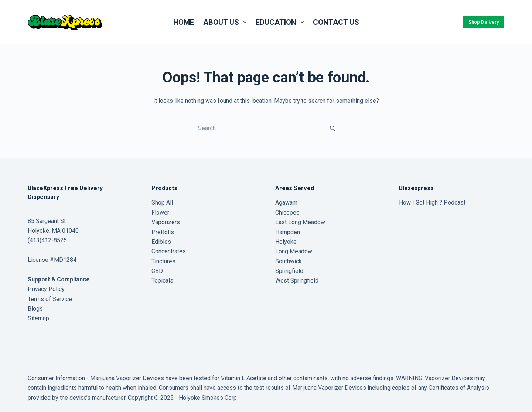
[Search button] (332, 128)
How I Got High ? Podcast (432, 202)
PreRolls (163, 232)
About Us (226, 22)
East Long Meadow (300, 222)
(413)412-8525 (47, 240)
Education (281, 22)
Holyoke (286, 242)
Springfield (289, 271)
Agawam (286, 202)
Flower (160, 212)
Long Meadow (294, 251)
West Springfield (297, 281)
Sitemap (38, 318)
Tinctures (163, 261)
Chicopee (287, 212)
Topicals (162, 281)
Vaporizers (166, 222)
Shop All (162, 202)
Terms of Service (50, 299)
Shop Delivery (484, 22)
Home (184, 22)
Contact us (336, 22)
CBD (157, 271)
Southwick (289, 261)
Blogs (35, 309)
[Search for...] (259, 128)
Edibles (161, 242)
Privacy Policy (46, 289)
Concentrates (169, 251)
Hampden (288, 232)
